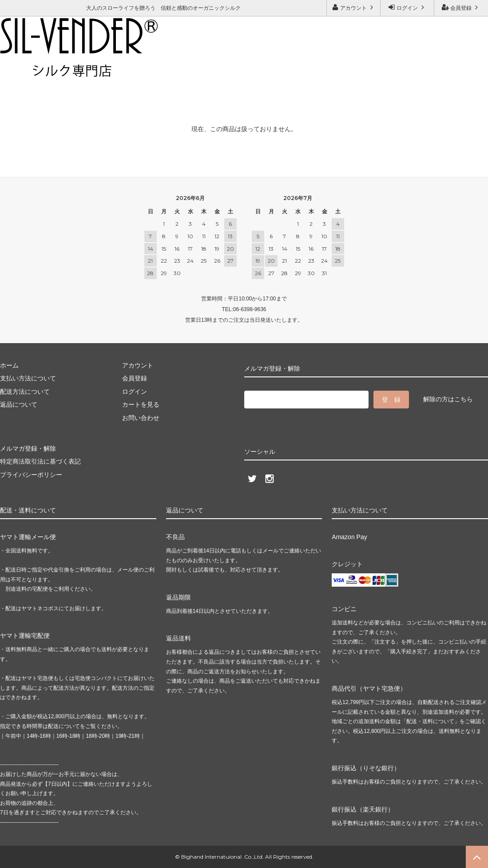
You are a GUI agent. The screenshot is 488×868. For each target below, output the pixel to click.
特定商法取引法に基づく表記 (40, 461)
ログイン (407, 7)
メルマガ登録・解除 (131, 69)
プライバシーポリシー (31, 475)
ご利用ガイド (20, 69)
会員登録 (461, 7)
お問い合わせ (71, 69)
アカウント (354, 7)
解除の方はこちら (448, 399)
